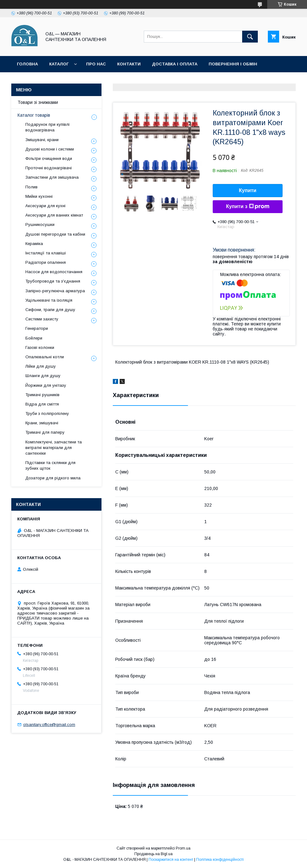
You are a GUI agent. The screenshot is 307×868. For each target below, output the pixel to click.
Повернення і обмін (233, 64)
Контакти (129, 64)
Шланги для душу (43, 376)
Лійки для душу (41, 366)
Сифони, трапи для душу (50, 310)
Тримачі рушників (42, 395)
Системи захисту (42, 319)
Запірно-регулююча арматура (55, 291)
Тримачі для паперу (45, 432)
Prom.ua (183, 848)
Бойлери (34, 338)
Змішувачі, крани (42, 140)
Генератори (37, 328)
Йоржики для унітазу (46, 385)
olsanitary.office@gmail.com (49, 725)
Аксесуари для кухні (45, 206)
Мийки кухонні (39, 196)
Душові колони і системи (50, 149)
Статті (85, 80)
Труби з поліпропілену (47, 414)
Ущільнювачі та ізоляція (49, 300)
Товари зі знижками (42, 80)
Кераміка (34, 244)
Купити (248, 190)
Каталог (59, 64)
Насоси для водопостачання (54, 272)
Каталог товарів (34, 115)
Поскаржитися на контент (171, 860)
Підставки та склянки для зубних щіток (50, 465)
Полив (31, 187)
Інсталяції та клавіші (46, 253)
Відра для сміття (42, 404)
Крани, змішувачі (42, 423)
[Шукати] (250, 37)
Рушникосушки (40, 225)
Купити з (247, 207)
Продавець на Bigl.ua (153, 854)
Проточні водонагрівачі (49, 168)
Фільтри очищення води (49, 158)
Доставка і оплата (175, 64)
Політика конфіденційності (139, 80)
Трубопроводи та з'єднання (53, 281)
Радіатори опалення (46, 262)
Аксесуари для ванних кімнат (54, 215)
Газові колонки (40, 347)
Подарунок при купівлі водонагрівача (47, 127)
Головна (27, 64)
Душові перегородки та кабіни (55, 234)
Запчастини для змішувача (52, 177)
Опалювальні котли (45, 357)
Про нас (96, 64)
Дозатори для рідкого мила (53, 478)
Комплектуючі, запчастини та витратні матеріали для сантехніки (54, 448)
